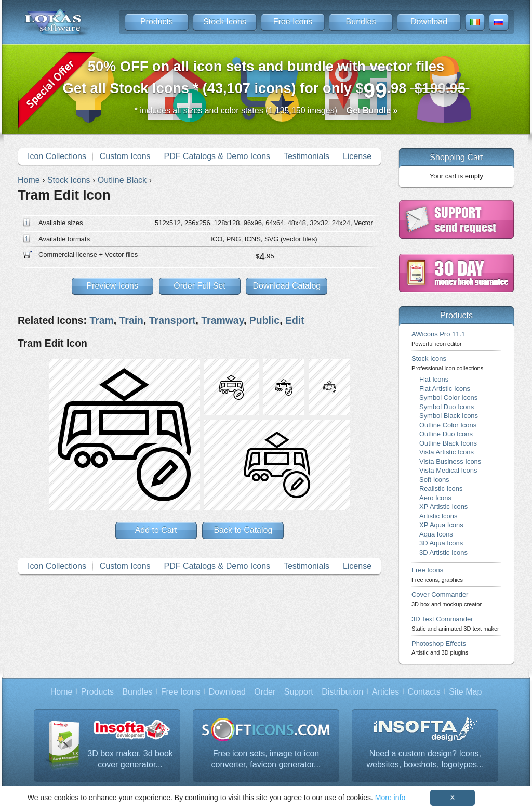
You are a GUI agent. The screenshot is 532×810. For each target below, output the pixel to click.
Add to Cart (156, 530)
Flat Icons (434, 379)
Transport (172, 320)
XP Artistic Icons (443, 507)
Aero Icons (435, 498)
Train (131, 320)
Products (157, 22)
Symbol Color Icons (448, 397)
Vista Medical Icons (448, 470)
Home (62, 692)
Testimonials (307, 156)
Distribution (342, 692)
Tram (101, 320)
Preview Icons (112, 286)
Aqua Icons (436, 534)
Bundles (361, 22)
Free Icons (293, 22)
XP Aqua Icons (441, 525)
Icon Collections (57, 156)
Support (299, 692)
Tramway (222, 320)
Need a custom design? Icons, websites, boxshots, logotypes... (425, 759)
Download (429, 22)
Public (264, 320)
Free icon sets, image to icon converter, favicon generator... (266, 759)
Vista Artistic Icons (447, 452)
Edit (295, 320)
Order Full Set (199, 286)
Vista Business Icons (450, 461)
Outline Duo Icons (446, 434)
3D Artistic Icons (443, 552)
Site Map (465, 692)
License (357, 156)
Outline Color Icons (448, 425)
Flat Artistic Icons (445, 389)
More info (390, 798)
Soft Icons (434, 480)
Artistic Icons (438, 516)
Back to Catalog (243, 530)
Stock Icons (225, 22)
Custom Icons (125, 156)
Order (265, 692)
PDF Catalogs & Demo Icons (217, 156)
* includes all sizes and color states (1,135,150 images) (266, 110)
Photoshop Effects (440, 648)
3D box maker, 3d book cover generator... (130, 759)
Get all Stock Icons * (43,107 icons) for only (266, 80)
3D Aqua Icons (441, 543)
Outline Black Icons (448, 443)
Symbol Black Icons (449, 416)
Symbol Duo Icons (447, 407)
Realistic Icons (441, 488)
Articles (385, 692)
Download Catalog (287, 286)
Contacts (424, 692)
